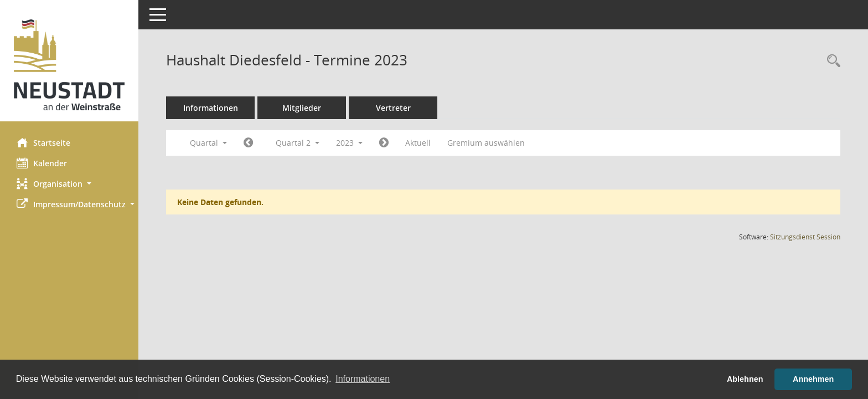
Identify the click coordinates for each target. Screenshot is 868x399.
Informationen (211, 108)
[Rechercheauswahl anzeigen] (831, 61)
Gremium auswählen (486, 143)
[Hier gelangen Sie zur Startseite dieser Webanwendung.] (69, 65)
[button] (69, 184)
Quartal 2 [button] (298, 143)
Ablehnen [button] (745, 379)
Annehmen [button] (813, 379)
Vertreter (393, 108)
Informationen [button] (363, 379)
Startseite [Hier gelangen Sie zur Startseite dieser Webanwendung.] (43, 142)
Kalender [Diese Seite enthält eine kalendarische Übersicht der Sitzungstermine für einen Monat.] (42, 163)
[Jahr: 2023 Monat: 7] (384, 143)
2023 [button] (349, 143)
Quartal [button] (208, 143)
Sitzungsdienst (805, 237)
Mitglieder (302, 108)
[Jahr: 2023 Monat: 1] (248, 143)
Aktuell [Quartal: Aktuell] (418, 143)
